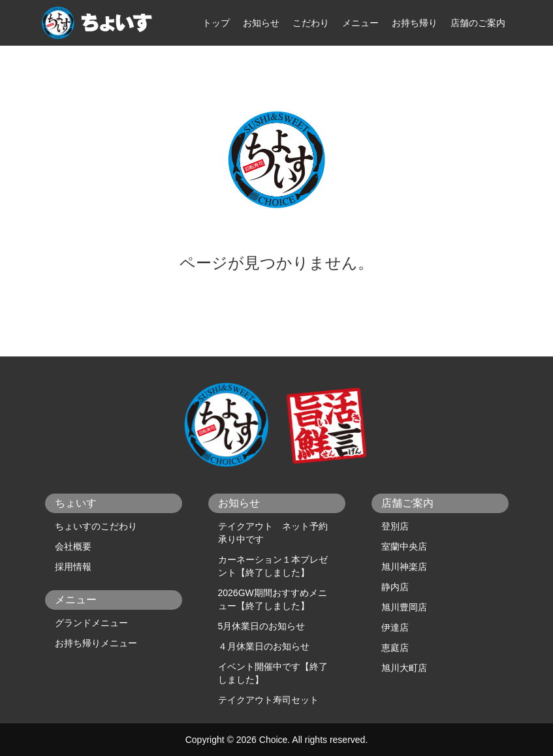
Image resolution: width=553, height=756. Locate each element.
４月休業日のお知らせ (264, 646)
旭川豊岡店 (404, 607)
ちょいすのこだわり (96, 526)
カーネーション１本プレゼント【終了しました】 (273, 566)
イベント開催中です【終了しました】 (273, 673)
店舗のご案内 (478, 23)
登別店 (395, 526)
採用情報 (73, 567)
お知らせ (261, 23)
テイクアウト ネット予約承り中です (273, 533)
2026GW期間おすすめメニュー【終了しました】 (273, 599)
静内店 (395, 587)
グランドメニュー (91, 623)
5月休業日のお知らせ (262, 626)
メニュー (360, 23)
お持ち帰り (415, 23)
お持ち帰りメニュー (96, 643)
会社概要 (73, 546)
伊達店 (395, 627)
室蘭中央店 (404, 546)
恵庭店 (395, 648)
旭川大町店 (404, 668)
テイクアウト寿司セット (268, 700)
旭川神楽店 (404, 567)
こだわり (311, 23)
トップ (216, 23)
